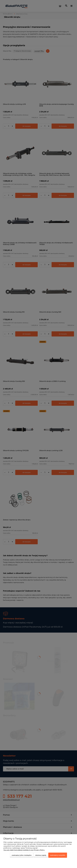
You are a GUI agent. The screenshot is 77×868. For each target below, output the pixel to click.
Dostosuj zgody (41, 855)
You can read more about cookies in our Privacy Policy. (24, 850)
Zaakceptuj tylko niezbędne (22, 855)
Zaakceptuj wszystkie (58, 855)
